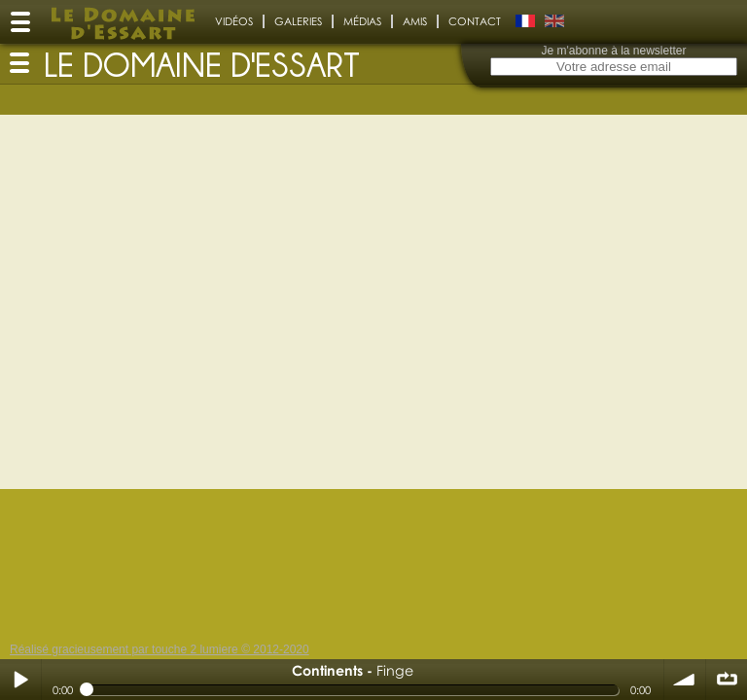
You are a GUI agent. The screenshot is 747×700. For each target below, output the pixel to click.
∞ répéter (727, 680)
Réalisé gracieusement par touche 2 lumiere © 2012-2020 (160, 649)
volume (685, 680)
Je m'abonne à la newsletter (613, 51)
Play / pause (20, 680)
